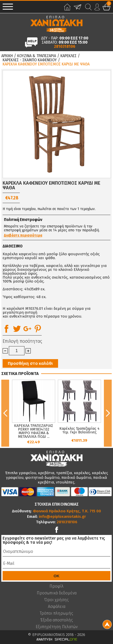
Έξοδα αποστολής (57, 620)
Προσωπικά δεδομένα (57, 593)
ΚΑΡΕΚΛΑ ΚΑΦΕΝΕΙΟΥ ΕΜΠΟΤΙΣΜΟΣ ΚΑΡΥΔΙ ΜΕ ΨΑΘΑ (46, 64)
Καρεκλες (68, 56)
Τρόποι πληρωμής (56, 613)
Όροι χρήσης (56, 600)
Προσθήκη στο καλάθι (30, 363)
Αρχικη (7, 56)
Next (108, 413)
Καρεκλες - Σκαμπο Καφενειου (30, 60)
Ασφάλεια (57, 607)
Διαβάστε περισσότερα (23, 236)
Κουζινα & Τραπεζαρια (37, 56)
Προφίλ (56, 586)
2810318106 (65, 46)
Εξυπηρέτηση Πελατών (57, 627)
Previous (5, 413)
